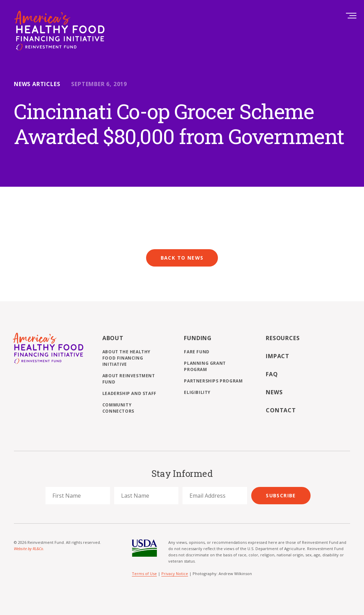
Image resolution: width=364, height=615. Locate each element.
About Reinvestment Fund (129, 379)
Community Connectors (118, 408)
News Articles (37, 84)
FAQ (272, 374)
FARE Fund (197, 352)
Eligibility (197, 392)
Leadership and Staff (129, 393)
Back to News (182, 258)
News (274, 392)
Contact (281, 410)
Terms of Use (144, 574)
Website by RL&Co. (29, 549)
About (113, 338)
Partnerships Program (213, 381)
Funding (198, 338)
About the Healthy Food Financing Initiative (126, 358)
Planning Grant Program (205, 366)
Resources (283, 338)
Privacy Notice (175, 574)
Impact (278, 356)
